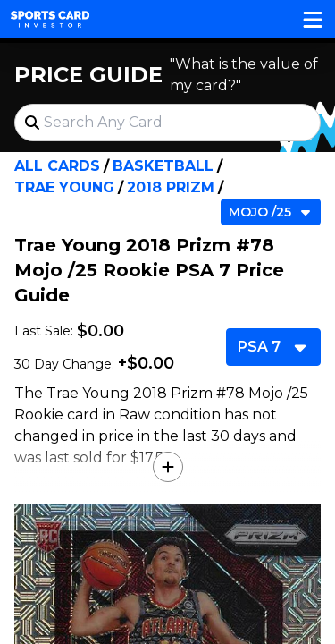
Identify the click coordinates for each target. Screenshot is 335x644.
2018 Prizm (171, 187)
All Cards (57, 166)
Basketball (163, 166)
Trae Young (64, 187)
